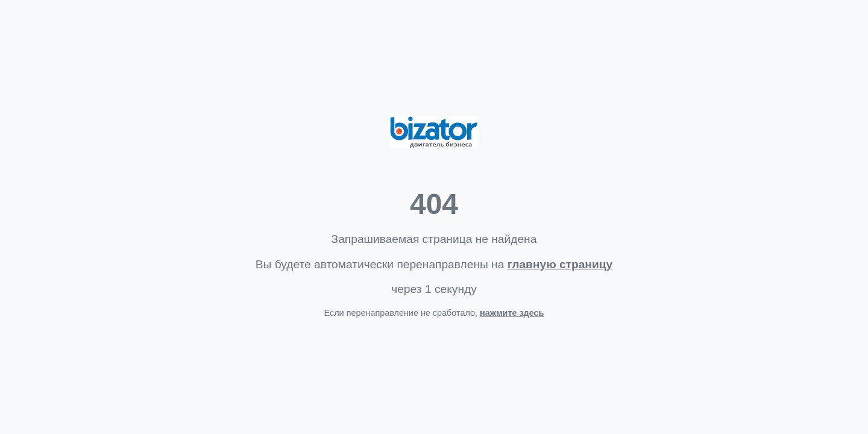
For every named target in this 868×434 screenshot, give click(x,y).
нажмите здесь (512, 313)
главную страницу (560, 264)
